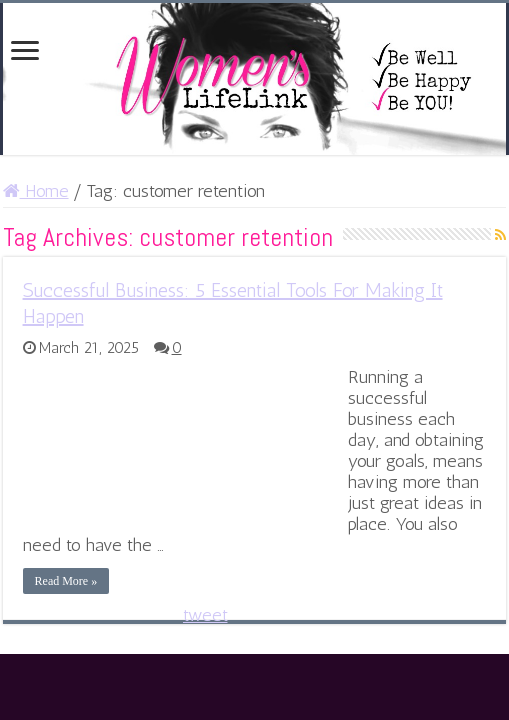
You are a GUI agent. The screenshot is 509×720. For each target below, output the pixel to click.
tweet (205, 615)
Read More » (66, 581)
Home (36, 191)
